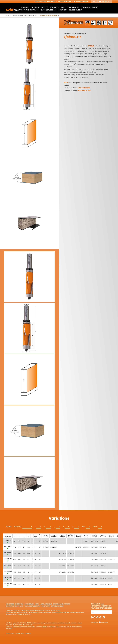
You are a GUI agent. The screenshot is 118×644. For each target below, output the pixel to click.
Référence (18, 527)
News (63, 7)
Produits (45, 7)
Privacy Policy (10, 633)
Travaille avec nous (48, 10)
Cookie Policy (20, 633)
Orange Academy (75, 10)
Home (8, 15)
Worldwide (51, 2)
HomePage (25, 7)
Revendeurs (55, 7)
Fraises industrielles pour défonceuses (25, 15)
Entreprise (35, 7)
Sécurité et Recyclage (30, 10)
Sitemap (28, 633)
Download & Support (90, 7)
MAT (84, 527)
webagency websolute (99, 622)
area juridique (73, 7)
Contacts (62, 10)
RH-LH (95, 527)
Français (68, 2)
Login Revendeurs (81, 2)
